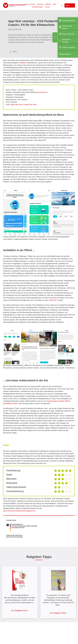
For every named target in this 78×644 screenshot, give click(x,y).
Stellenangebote (65, 54)
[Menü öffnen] (70, 5)
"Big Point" (53, 300)
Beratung (40, 4)
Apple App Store (16, 105)
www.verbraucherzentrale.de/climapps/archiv (19, 511)
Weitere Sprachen (69, 47)
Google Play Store (30, 105)
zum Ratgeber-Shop (19, 611)
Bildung (48, 4)
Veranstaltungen (37, 7)
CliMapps (23, 63)
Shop (54, 4)
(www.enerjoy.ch (41, 92)
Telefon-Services (68, 34)
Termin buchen (30, 4)
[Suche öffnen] (62, 5)
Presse (47, 7)
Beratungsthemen (69, 21)
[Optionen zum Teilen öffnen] (13, 52)
